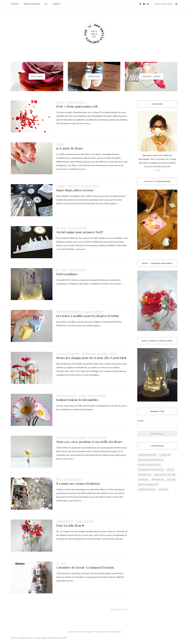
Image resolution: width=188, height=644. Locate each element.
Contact (56, 4)
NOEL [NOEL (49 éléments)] (171, 480)
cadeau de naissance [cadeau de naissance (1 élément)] (149, 465)
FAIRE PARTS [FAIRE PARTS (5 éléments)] (145, 475)
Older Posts (119, 609)
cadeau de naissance (68, 353)
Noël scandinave (69, 274)
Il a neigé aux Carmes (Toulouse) (81, 484)
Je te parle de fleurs (71, 149)
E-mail (141, 421)
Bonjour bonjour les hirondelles (80, 400)
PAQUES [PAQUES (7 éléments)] (163, 490)
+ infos (157, 170)
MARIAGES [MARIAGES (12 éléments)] (158, 480)
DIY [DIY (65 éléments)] (170, 470)
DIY (46, 4)
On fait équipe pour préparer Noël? (83, 232)
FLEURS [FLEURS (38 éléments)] (143, 480)
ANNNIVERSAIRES (76, 102)
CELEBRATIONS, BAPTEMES (69, 311)
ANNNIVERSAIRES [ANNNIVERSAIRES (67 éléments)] (147, 455)
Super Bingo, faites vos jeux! (78, 191)
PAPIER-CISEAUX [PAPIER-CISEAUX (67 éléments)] (147, 490)
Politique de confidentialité (108, 632)
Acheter (15, 4)
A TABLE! (61, 102)
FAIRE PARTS (73, 186)
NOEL (64, 228)
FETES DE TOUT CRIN (66, 395)
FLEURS (60, 144)
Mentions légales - (86, 632)
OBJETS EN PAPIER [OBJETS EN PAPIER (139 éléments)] (148, 485)
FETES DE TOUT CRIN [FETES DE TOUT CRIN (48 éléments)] (165, 475)
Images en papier (32, 4)
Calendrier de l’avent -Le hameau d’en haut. (89, 568)
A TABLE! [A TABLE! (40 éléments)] (165, 455)
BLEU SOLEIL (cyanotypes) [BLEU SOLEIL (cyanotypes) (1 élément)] (151, 460)
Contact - (72, 632)
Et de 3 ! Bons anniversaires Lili (80, 107)
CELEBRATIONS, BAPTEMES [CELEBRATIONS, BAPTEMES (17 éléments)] (151, 470)
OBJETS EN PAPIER (90, 186)
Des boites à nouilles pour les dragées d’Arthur (92, 316)
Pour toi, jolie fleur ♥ (72, 526)
